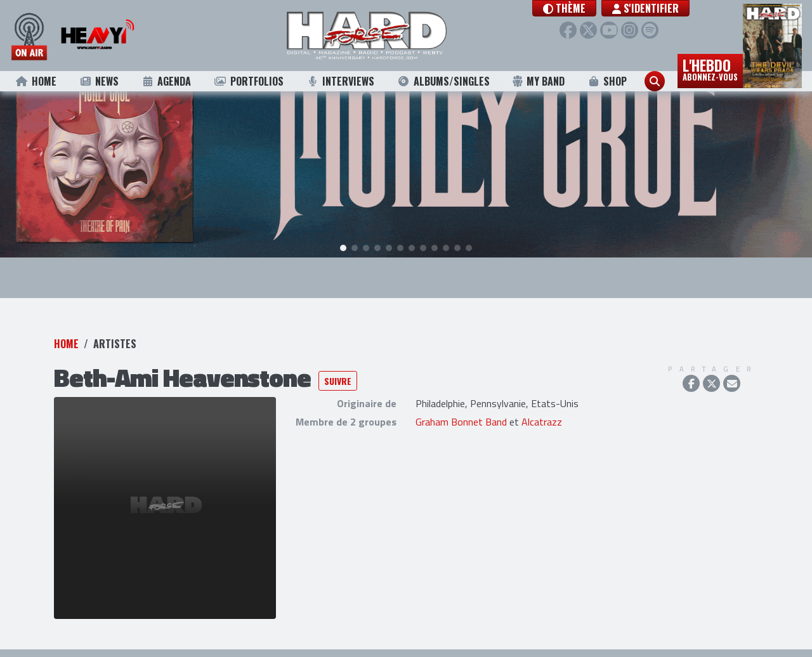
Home (36, 81)
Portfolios (249, 81)
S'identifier (657, 8)
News (99, 81)
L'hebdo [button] (710, 68)
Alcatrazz (542, 418)
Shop (607, 81)
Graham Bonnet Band (461, 418)
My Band (538, 81)
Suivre (338, 376)
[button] (576, 8)
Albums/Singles (443, 81)
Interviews (340, 81)
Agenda (167, 81)
